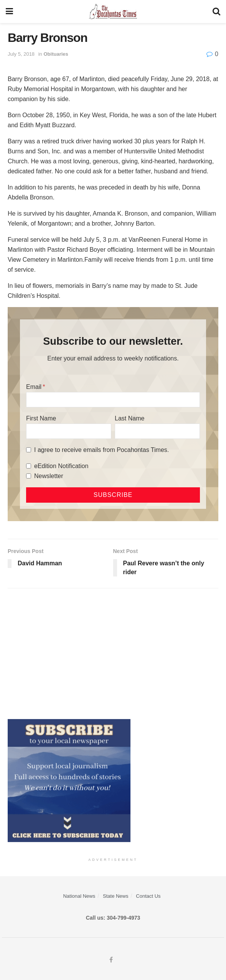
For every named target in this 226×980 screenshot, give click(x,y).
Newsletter (49, 476)
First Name (41, 418)
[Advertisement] (113, 654)
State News (115, 896)
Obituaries (56, 54)
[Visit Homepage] (113, 12)
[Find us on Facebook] (111, 960)
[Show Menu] (9, 12)
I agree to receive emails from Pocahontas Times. (101, 450)
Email (34, 387)
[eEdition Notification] (29, 466)
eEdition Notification (61, 466)
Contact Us (148, 896)
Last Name (129, 418)
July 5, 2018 (21, 54)
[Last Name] (157, 431)
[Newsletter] (29, 476)
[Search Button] (216, 12)
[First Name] (69, 431)
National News (79, 896)
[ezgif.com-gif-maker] (69, 780)
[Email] (113, 400)
